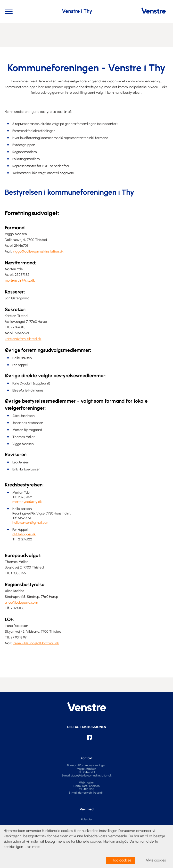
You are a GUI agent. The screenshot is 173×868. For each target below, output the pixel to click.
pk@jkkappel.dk (24, 534)
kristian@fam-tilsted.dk (23, 339)
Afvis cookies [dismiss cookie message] (156, 860)
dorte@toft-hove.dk (91, 793)
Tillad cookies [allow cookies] (120, 860)
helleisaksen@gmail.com (31, 523)
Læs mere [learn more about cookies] (33, 847)
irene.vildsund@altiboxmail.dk (36, 643)
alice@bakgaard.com (21, 603)
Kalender (87, 819)
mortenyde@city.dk (20, 280)
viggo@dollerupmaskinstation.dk (38, 251)
